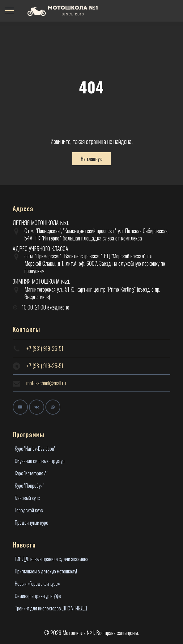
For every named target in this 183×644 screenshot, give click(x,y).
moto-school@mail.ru (46, 383)
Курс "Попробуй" (29, 486)
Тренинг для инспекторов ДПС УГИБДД (51, 608)
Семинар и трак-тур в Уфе (38, 596)
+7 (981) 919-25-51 (45, 348)
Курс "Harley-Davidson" (35, 449)
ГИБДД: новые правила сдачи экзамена (52, 559)
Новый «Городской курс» (37, 584)
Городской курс (29, 510)
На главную (91, 159)
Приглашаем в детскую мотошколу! (46, 571)
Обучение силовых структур (40, 461)
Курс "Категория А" (31, 473)
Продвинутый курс (32, 523)
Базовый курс (27, 498)
